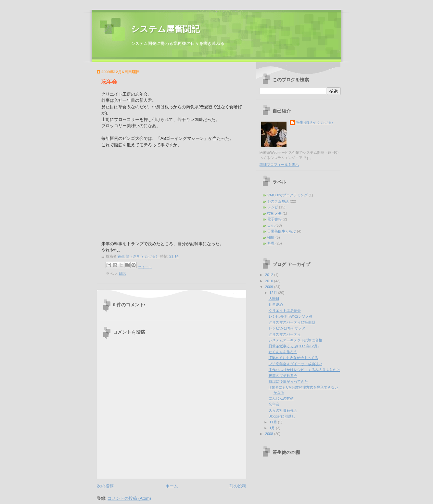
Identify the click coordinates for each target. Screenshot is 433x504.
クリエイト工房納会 (285, 311)
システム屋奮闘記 (165, 29)
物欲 (271, 237)
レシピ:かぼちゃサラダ (287, 328)
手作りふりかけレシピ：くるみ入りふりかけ (304, 370)
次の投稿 (105, 486)
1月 (273, 428)
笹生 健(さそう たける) (315, 122)
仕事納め (276, 304)
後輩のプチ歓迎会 (283, 376)
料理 (271, 243)
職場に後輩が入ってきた (288, 381)
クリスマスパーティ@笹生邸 (292, 322)
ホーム (172, 486)
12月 (274, 293)
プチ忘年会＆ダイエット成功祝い (295, 364)
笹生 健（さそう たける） (139, 256)
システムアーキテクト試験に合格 (295, 340)
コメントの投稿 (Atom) (129, 498)
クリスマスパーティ (285, 334)
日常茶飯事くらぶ (282, 231)
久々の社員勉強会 (283, 410)
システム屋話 (278, 201)
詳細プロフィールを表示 (279, 165)
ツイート (145, 267)
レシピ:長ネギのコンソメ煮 (291, 316)
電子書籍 (274, 219)
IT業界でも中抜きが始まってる (293, 358)
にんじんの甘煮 (281, 398)
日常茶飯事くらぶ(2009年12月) (294, 346)
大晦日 (274, 298)
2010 (270, 281)
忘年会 (274, 404)
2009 (270, 287)
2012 (270, 275)
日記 (122, 273)
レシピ (273, 207)
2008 (270, 434)
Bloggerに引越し (282, 416)
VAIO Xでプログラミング (287, 195)
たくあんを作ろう (283, 352)
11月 (274, 422)
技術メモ (274, 213)
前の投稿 (238, 486)
